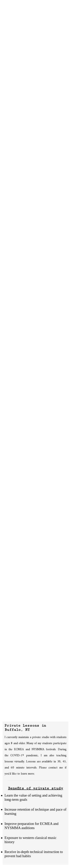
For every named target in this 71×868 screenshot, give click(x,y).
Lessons (9, 20)
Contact (9, 32)
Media (7, 28)
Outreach (10, 24)
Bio (5, 16)
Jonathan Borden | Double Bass (35, 4)
